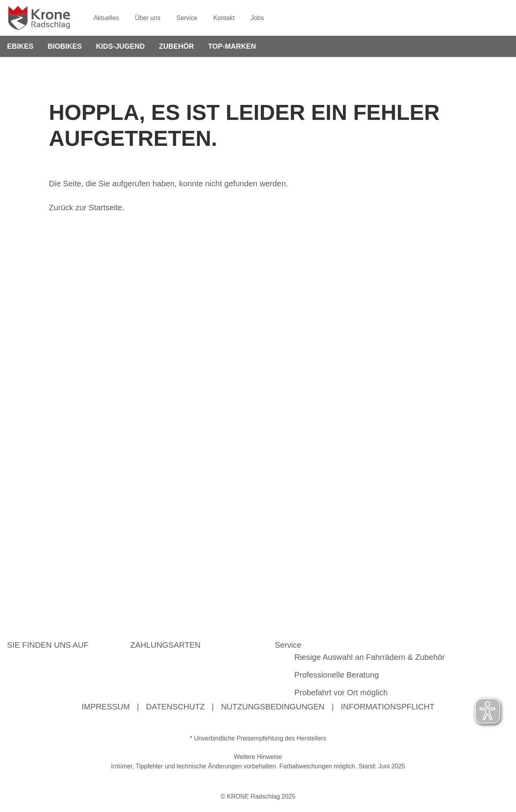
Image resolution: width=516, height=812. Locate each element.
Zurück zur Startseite (86, 209)
